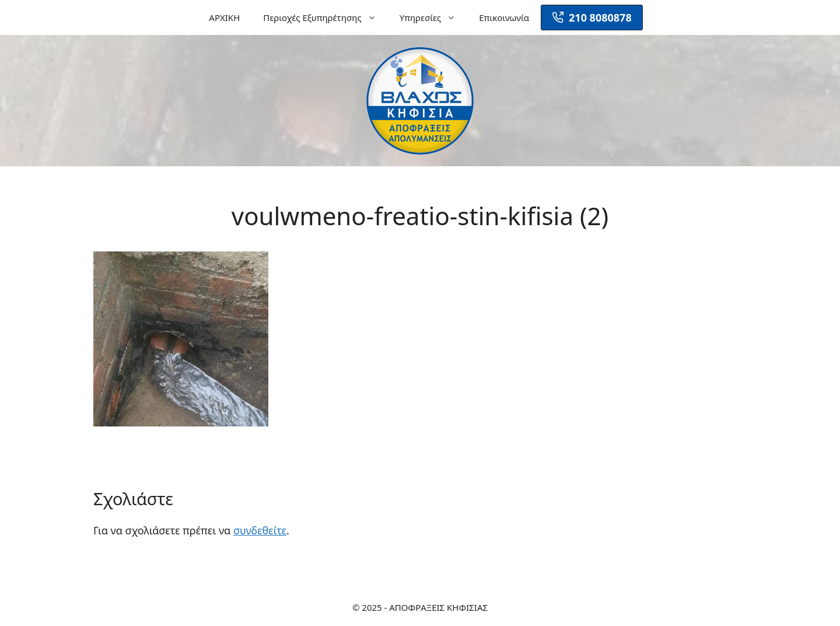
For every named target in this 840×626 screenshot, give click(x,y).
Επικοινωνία (504, 18)
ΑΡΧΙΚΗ (224, 18)
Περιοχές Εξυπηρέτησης (325, 18)
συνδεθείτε (260, 530)
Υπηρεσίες (433, 18)
